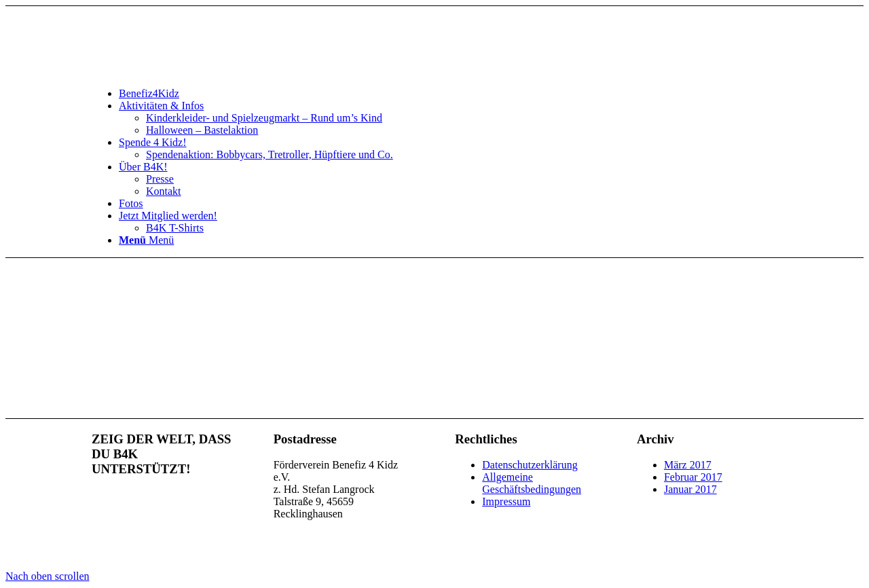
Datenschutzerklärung (530, 465)
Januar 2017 (690, 489)
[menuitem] (448, 94)
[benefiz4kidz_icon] (193, 70)
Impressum (506, 501)
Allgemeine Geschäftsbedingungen (532, 483)
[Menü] (146, 240)
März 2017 (688, 465)
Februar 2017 (693, 477)
